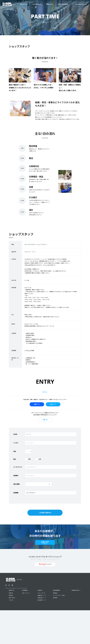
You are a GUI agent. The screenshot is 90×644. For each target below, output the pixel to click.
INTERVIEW (25, 590)
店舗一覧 (45, 420)
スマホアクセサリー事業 (59, 595)
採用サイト (53, 404)
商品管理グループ (42, 600)
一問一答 (11, 600)
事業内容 (11, 593)
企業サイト (37, 404)
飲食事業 (55, 598)
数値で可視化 (12, 598)
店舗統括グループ (42, 595)
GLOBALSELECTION (9, 588)
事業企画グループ (42, 598)
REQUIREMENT (57, 590)
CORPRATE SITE (81, 4)
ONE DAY (40, 590)
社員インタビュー (26, 593)
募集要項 (55, 593)
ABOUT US (11, 590)
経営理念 (11, 595)
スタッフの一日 (41, 593)
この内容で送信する (45, 513)
